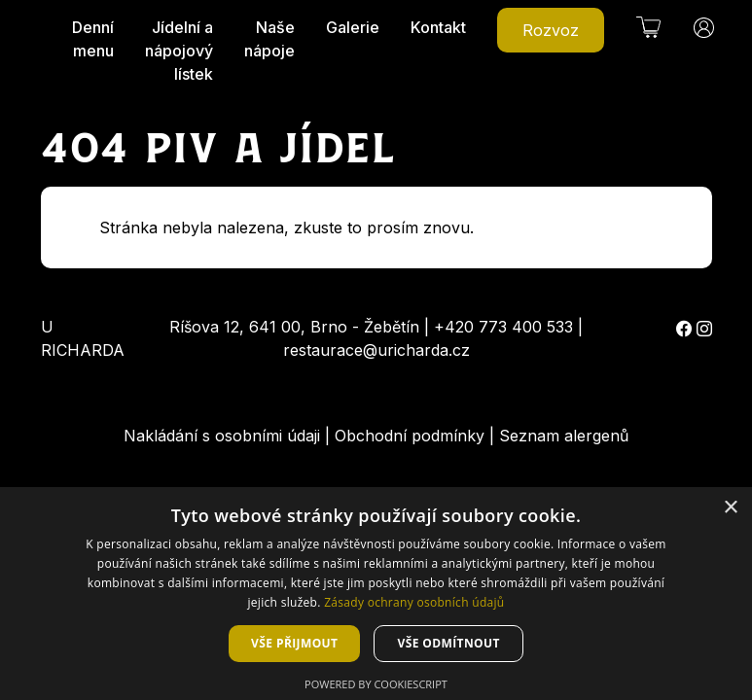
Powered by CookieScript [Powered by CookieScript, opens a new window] (376, 684)
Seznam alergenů (564, 436)
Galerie (353, 27)
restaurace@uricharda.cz (376, 350)
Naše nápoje (269, 39)
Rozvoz (551, 30)
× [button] (730, 508)
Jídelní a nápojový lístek (179, 51)
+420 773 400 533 (503, 327)
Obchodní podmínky (410, 436)
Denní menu (93, 39)
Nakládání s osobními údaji (222, 436)
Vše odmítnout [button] (448, 643)
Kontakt (438, 27)
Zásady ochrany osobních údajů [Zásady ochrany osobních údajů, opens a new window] (414, 602)
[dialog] (376, 594)
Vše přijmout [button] (294, 643)
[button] (648, 27)
